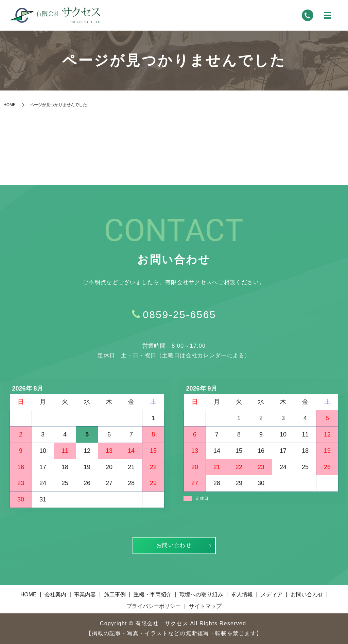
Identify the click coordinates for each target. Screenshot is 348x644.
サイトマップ (205, 606)
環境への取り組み (201, 595)
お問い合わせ (174, 545)
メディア (272, 595)
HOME (10, 105)
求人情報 (242, 595)
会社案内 (55, 595)
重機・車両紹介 (153, 595)
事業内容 (85, 595)
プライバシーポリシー (154, 606)
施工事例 (115, 595)
